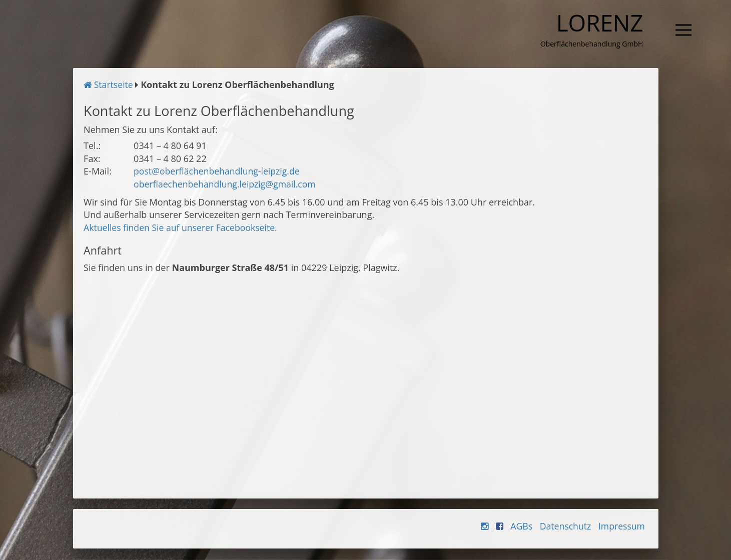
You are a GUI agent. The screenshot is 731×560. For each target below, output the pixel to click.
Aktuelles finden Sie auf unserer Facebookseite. (182, 228)
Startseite (109, 85)
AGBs (519, 526)
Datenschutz (564, 526)
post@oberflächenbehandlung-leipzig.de (218, 172)
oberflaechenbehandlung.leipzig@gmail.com (227, 184)
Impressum (621, 526)
